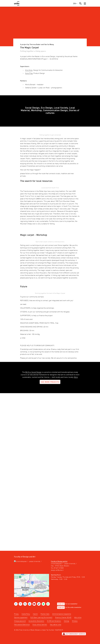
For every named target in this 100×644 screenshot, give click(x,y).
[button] (85, 4)
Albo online (78, 618)
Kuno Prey (29, 73)
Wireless (75, 621)
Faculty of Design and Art (59, 561)
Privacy (16, 614)
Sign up (61, 604)
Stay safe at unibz (56, 625)
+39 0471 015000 (58, 568)
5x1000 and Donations (54, 621)
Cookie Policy (26, 614)
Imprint (35, 614)
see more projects (50, 382)
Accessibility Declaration (36, 621)
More (76, 377)
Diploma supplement (21, 618)
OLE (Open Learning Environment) (41, 618)
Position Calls (45, 614)
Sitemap (66, 621)
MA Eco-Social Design (33, 372)
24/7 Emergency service (74, 634)
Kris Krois (29, 70)
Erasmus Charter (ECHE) (63, 618)
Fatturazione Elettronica (22, 625)
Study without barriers (40, 625)
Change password (20, 621)
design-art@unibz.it (57, 570)
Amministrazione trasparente (62, 614)
